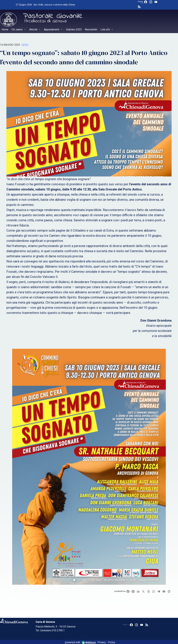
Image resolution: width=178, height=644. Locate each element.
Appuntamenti (53, 29)
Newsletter (91, 29)
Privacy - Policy (106, 642)
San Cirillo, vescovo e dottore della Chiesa (54, 5)
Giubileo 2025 (74, 29)
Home (5, 29)
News (25, 45)
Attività (35, 29)
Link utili (107, 29)
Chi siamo (19, 29)
